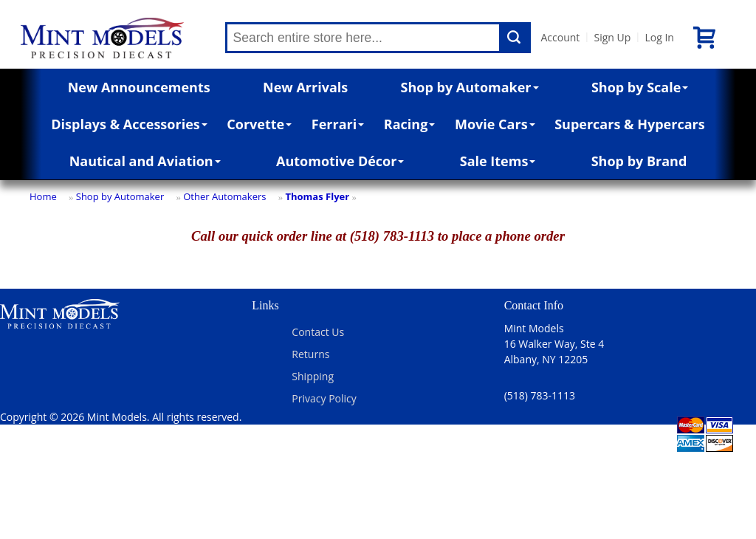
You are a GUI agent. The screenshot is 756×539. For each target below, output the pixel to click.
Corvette (259, 124)
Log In (659, 37)
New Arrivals (305, 87)
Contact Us (318, 332)
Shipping (313, 376)
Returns (310, 354)
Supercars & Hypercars (630, 124)
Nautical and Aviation (145, 161)
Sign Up (612, 37)
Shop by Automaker (470, 87)
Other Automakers (224, 196)
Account (561, 37)
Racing (410, 124)
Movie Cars (495, 124)
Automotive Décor (340, 161)
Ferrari (338, 124)
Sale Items (498, 161)
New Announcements (139, 87)
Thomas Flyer (317, 196)
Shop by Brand (639, 161)
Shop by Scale (640, 87)
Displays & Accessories (129, 124)
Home (43, 196)
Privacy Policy (324, 398)
